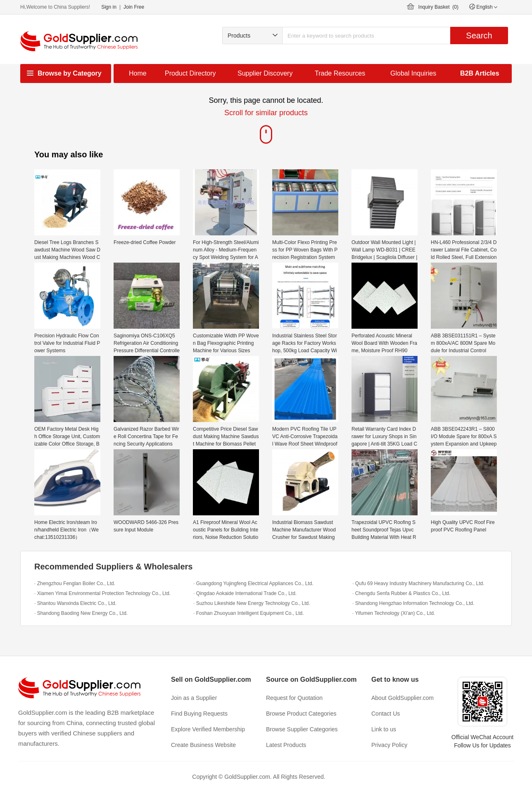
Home (138, 73)
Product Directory (190, 73)
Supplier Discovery (265, 73)
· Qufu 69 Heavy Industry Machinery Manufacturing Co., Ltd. (418, 583)
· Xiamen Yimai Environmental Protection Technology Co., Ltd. (102, 593)
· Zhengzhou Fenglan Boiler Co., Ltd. (75, 583)
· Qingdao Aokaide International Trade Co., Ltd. (245, 593)
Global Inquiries (413, 73)
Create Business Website (203, 745)
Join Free (134, 7)
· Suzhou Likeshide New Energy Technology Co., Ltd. (252, 603)
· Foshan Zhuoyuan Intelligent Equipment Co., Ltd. (249, 613)
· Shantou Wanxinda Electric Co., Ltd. (75, 603)
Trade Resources (340, 73)
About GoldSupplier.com (403, 698)
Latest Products (286, 745)
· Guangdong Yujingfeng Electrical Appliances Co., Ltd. (253, 583)
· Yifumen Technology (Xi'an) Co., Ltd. (394, 613)
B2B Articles (480, 73)
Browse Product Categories (301, 714)
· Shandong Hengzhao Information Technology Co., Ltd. (413, 603)
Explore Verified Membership (208, 729)
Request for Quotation (294, 698)
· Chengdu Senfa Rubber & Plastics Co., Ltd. (401, 593)
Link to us (384, 729)
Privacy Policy (389, 745)
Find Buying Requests (199, 714)
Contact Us (386, 714)
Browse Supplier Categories (302, 729)
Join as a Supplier (194, 698)
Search (479, 36)
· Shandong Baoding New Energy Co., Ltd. (81, 613)
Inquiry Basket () (438, 7)
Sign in (109, 7)
